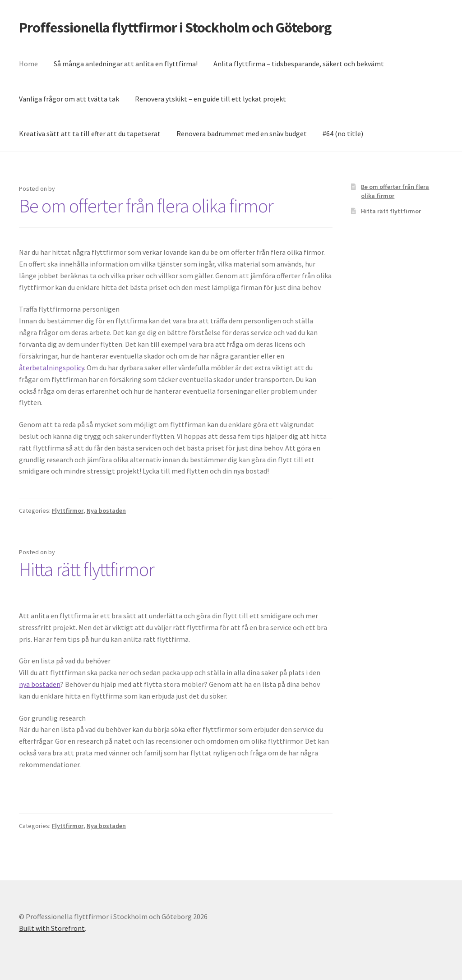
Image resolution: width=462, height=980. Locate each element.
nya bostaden (40, 684)
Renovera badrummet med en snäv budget (242, 133)
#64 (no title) (343, 133)
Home (28, 64)
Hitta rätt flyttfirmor (87, 569)
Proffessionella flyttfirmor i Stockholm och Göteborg (175, 28)
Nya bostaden (106, 511)
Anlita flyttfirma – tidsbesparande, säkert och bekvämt (299, 64)
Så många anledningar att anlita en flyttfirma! (126, 64)
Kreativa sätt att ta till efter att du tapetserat (90, 133)
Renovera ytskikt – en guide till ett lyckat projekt (210, 99)
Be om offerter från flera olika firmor (146, 206)
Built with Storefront (52, 928)
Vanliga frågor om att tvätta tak (69, 99)
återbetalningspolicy (51, 368)
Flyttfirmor (68, 511)
